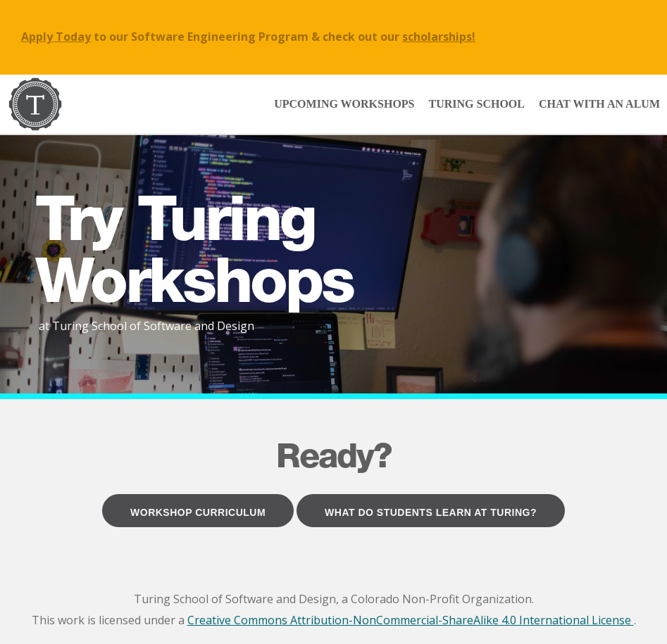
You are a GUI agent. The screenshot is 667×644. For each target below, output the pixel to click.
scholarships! (439, 37)
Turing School (477, 104)
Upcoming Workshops (344, 104)
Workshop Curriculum (198, 512)
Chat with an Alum (599, 104)
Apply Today (56, 37)
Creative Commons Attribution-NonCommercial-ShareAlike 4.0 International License (411, 620)
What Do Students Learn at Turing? (431, 512)
